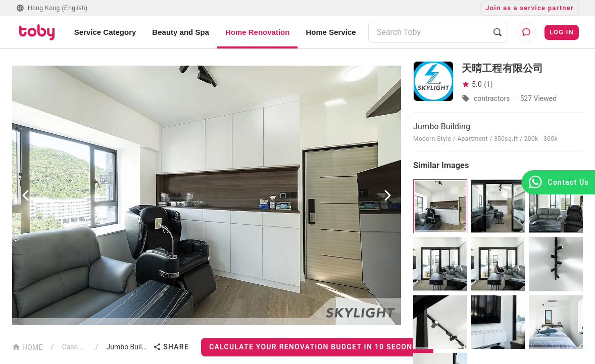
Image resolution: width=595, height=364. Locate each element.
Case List (75, 347)
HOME (28, 347)
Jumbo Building (128, 347)
